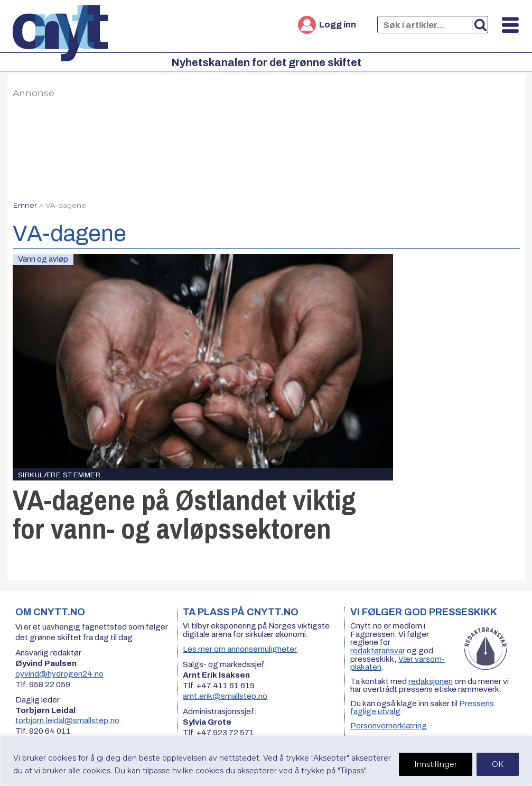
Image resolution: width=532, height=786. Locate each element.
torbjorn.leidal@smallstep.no (67, 720)
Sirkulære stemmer (59, 475)
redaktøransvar (378, 651)
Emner (25, 205)
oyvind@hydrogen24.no (59, 674)
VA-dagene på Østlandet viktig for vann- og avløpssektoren (184, 514)
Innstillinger (436, 764)
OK (498, 764)
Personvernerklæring (389, 726)
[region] (266, 761)
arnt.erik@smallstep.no (225, 696)
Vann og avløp (43, 259)
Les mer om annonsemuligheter (240, 649)
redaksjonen (431, 681)
